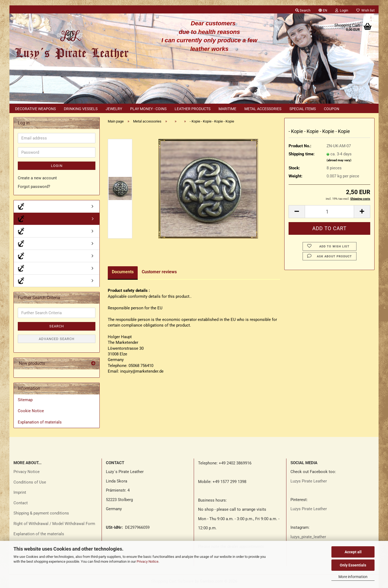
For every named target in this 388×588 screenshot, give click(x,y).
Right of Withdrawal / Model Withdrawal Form (54, 524)
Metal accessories (263, 109)
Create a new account (37, 178)
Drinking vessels (81, 109)
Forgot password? (34, 187)
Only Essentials (353, 565)
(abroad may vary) (339, 160)
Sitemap (25, 400)
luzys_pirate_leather (308, 537)
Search (57, 326)
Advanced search (57, 339)
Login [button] (342, 10)
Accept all (353, 552)
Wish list (365, 10)
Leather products (193, 109)
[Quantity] (329, 212)
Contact (21, 503)
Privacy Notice (148, 561)
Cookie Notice (31, 411)
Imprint (20, 492)
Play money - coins (148, 109)
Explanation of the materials (39, 534)
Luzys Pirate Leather (309, 481)
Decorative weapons (35, 109)
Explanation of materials (40, 422)
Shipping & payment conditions (41, 513)
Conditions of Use (30, 482)
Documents (123, 272)
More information (353, 577)
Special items (303, 109)
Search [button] (303, 10)
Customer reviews (159, 272)
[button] (323, 9)
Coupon (332, 109)
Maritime (227, 109)
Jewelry (114, 109)
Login (57, 166)
